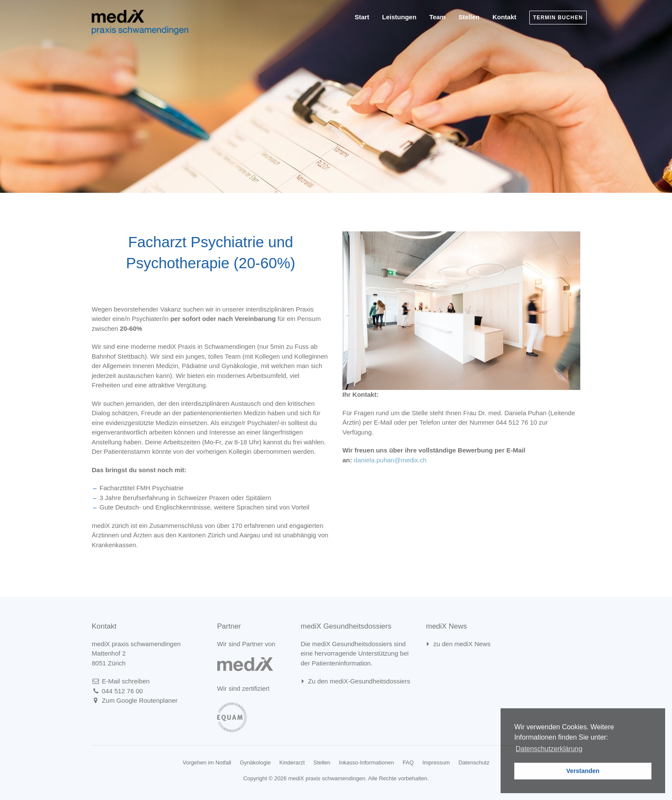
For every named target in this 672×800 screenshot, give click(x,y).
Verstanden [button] (583, 771)
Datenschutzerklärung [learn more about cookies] (549, 749)
